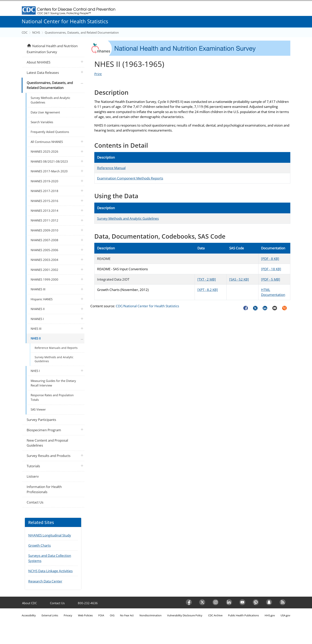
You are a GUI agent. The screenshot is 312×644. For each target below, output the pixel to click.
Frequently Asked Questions (50, 132)
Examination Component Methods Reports (130, 178)
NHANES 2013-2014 (44, 211)
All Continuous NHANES (47, 142)
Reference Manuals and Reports (56, 348)
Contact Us (35, 502)
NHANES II (38, 309)
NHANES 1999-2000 (44, 279)
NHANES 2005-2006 (44, 250)
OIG (112, 615)
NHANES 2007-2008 (44, 240)
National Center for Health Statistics (65, 21)
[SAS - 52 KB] (239, 279)
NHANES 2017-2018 (44, 191)
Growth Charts (39, 545)
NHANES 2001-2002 (44, 270)
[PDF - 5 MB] (271, 279)
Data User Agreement (45, 112)
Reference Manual (111, 168)
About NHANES (39, 62)
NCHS (36, 32)
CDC (25, 32)
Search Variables (42, 122)
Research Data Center (45, 581)
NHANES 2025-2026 (44, 151)
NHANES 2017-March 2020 (49, 171)
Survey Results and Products (49, 456)
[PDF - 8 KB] (270, 259)
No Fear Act (127, 615)
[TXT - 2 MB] (207, 279)
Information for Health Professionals (44, 489)
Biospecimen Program (44, 430)
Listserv (33, 476)
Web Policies (85, 615)
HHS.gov (270, 615)
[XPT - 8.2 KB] (208, 290)
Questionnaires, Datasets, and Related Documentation (82, 32)
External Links (50, 615)
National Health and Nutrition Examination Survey (52, 49)
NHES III (36, 329)
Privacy (68, 615)
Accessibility (29, 615)
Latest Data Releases (43, 73)
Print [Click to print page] (98, 74)
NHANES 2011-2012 (44, 220)
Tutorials (33, 466)
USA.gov (285, 615)
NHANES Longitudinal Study (50, 535)
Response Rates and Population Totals (52, 397)
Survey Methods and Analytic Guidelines (128, 218)
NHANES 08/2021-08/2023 (49, 161)
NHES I (35, 371)
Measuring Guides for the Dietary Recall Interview (53, 383)
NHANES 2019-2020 (44, 181)
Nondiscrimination (151, 615)
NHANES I (37, 319)
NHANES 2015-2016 (44, 201)
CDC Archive (215, 615)
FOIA (101, 615)
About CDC (29, 603)
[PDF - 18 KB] (271, 269)
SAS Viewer (38, 409)
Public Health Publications (243, 615)
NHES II (36, 338)
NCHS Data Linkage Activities (50, 571)
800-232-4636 (88, 603)
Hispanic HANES (42, 299)
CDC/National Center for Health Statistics (147, 306)
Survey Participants (41, 420)
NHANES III (38, 289)
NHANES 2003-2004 (44, 260)
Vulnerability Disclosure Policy (185, 615)
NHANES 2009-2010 (44, 230)
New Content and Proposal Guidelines (47, 443)
